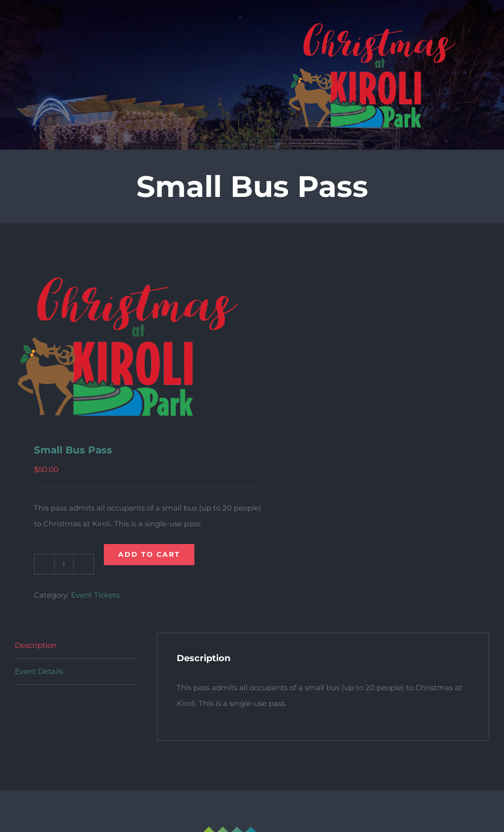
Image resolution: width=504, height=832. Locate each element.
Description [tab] (36, 645)
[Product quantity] (64, 564)
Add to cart (149, 554)
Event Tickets (95, 595)
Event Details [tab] (39, 671)
